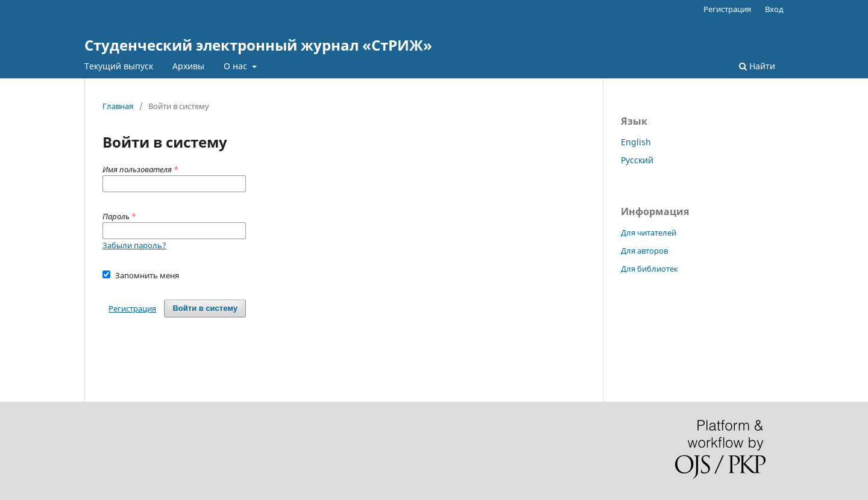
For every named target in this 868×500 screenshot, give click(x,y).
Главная (118, 106)
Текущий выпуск (119, 66)
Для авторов (644, 251)
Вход (774, 9)
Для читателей (649, 233)
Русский (637, 160)
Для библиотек (649, 269)
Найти (757, 66)
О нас (237, 66)
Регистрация (727, 9)
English (636, 142)
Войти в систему (205, 308)
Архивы (188, 66)
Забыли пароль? (134, 245)
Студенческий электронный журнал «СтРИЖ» (258, 45)
